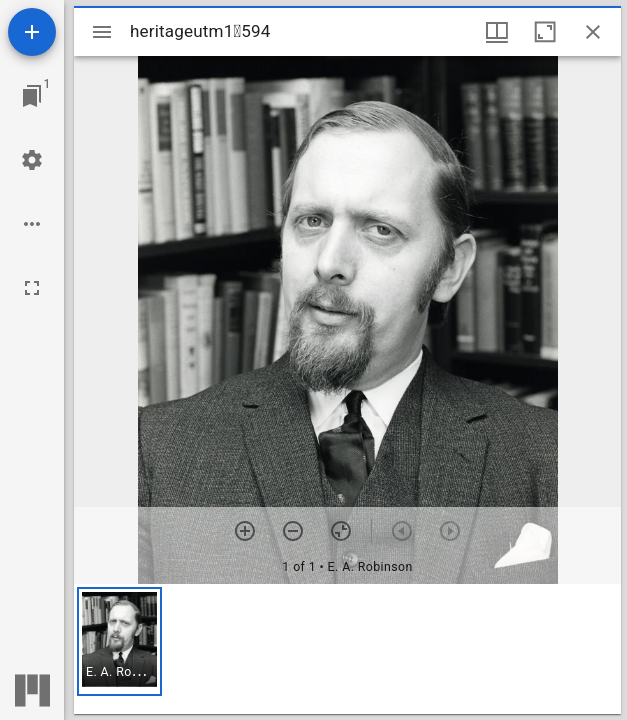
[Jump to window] (32, 96)
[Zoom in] (245, 531)
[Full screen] (32, 288)
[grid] (347, 649)
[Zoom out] (293, 531)
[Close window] (593, 32)
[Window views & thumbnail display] (497, 32)
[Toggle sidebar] (102, 32)
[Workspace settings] (32, 160)
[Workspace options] (32, 224)
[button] (119, 641)
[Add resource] (32, 32)
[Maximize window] (545, 32)
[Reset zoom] (341, 531)
